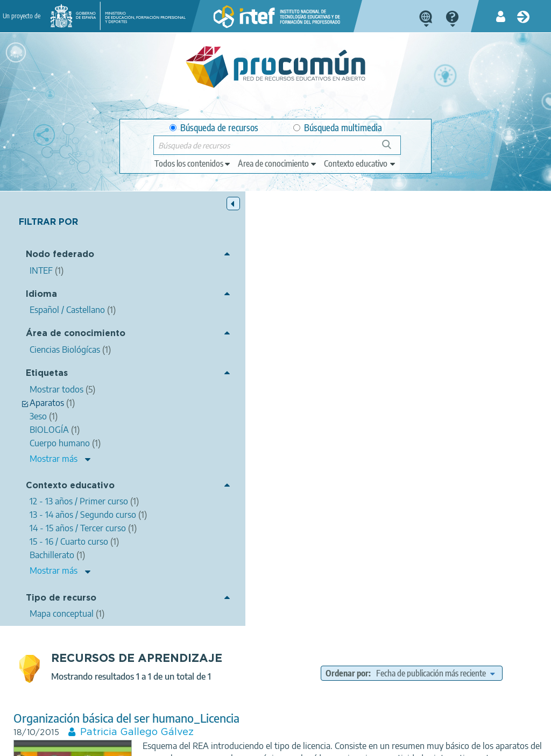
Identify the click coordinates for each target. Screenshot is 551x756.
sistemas (483, 351)
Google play (310, 701)
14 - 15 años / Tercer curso (476, 394)
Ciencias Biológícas (402, 367)
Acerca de (24, 743)
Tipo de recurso (61, 642)
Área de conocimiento (56, 340)
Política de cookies (221, 743)
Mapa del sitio (347, 743)
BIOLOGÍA (313, 351)
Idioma (41, 295)
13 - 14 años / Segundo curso (378, 394)
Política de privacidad (141, 743)
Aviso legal (73, 743)
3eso (348, 351)
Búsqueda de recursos (214, 128)
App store (217, 701)
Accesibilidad (287, 743)
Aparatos (444, 351)
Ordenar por (405, 225)
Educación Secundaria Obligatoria (418, 381)
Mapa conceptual (377, 421)
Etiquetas (47, 384)
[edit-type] (193, 163)
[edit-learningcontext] (360, 163)
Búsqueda (393, 149)
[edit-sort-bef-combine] (446, 239)
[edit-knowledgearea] (278, 163)
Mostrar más (54, 469)
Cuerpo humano (392, 351)
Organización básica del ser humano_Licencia (264, 284)
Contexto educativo (48, 501)
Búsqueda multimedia (338, 128)
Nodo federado (60, 256)
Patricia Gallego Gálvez (275, 298)
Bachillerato (363, 406)
